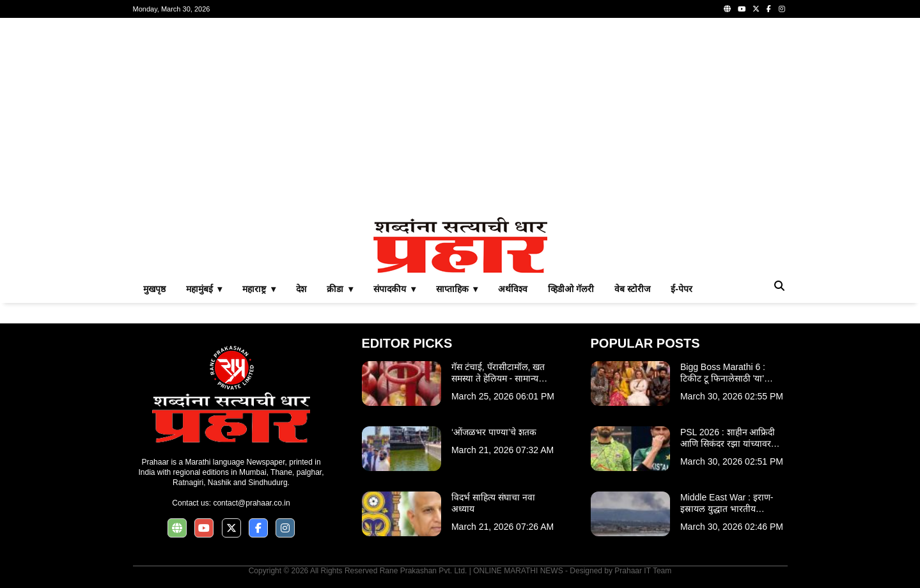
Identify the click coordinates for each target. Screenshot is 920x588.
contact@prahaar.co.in (251, 503)
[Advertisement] (460, 118)
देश (301, 289)
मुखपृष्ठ (154, 289)
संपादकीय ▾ (394, 289)
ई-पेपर (682, 289)
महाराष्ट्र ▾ (259, 289)
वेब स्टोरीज (632, 289)
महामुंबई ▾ (204, 289)
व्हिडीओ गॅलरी (571, 289)
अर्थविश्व (513, 289)
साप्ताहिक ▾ (457, 289)
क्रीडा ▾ (340, 289)
